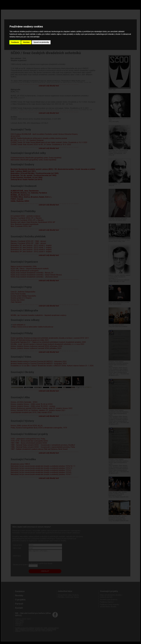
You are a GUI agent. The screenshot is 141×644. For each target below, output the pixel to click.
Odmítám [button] (26, 42)
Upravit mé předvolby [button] (41, 42)
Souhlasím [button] (15, 42)
